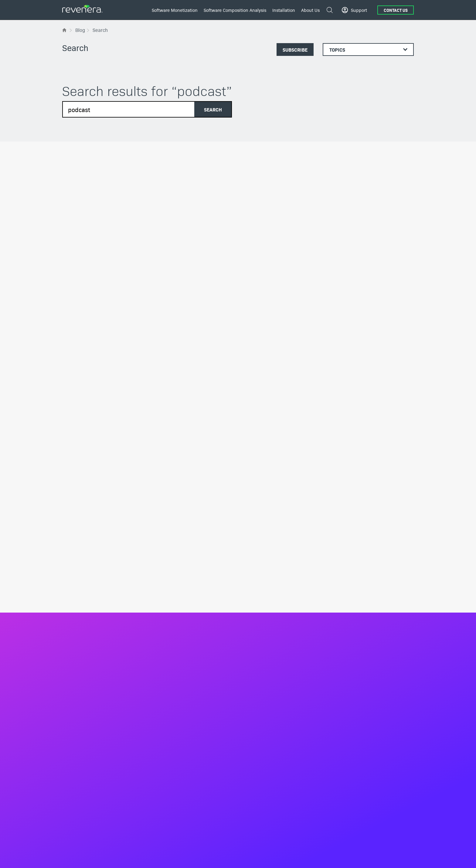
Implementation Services (176, 725)
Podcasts (71, 707)
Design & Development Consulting (365, 618)
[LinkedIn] (361, 831)
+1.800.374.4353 (85, 831)
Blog (67, 664)
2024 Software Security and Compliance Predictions (235, 244)
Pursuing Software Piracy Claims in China (353, 244)
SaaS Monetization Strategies (181, 586)
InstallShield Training (352, 601)
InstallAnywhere (347, 578)
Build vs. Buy (165, 626)
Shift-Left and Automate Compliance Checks (277, 581)
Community (359, 496)
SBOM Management (261, 629)
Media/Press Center (82, 578)
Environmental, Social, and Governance (100, 595)
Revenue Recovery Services (179, 751)
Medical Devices (168, 800)
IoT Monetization (168, 578)
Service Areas (255, 669)
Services (160, 706)
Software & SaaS (168, 774)
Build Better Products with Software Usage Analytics (187, 606)
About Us (310, 10)
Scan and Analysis (259, 637)
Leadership (73, 569)
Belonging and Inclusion (86, 613)
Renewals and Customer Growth (184, 693)
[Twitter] (378, 831)
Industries (162, 764)
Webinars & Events (80, 724)
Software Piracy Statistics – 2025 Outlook (113, 244)
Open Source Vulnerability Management (280, 606)
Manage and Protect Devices (180, 595)
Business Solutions (170, 559)
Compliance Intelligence (176, 684)
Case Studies (75, 672)
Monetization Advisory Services (182, 716)
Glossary (71, 699)
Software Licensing (171, 658)
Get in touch (263, 491)
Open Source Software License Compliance (271, 594)
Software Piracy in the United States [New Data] (116, 368)
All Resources (75, 654)
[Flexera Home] (65, 30)
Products (161, 640)
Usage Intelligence (170, 675)
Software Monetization (175, 10)
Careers (70, 604)
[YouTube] (394, 831)
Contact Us (396, 10)
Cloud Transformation (173, 742)
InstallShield (344, 569)
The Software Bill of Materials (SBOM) (279, 569)
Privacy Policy (336, 857)
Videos (69, 716)
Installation (284, 10)
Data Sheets (74, 681)
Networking (163, 791)
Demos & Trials (77, 690)
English (74, 857)
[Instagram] (410, 831)
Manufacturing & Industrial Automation (190, 783)
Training (160, 733)
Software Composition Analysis (235, 10)
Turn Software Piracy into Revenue (186, 618)
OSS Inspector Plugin (262, 646)
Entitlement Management (177, 650)
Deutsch (90, 857)
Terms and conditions (372, 857)
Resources (75, 640)
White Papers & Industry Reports (94, 733)
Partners (70, 586)
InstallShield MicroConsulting (360, 610)
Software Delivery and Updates (182, 667)
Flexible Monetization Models (181, 569)
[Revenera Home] (82, 527)
